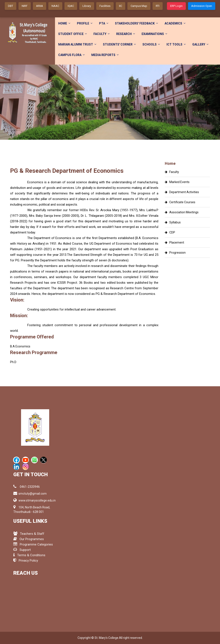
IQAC (71, 6)
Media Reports (105, 55)
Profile (85, 23)
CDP (170, 232)
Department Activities (182, 192)
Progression (175, 253)
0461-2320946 (27, 486)
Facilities (105, 6)
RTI (158, 6)
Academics (175, 23)
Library (87, 6)
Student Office (73, 34)
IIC (121, 6)
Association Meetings (182, 212)
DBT (11, 6)
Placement (174, 242)
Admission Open (202, 6)
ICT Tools (176, 44)
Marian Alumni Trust (77, 44)
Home (64, 23)
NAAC (55, 6)
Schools (151, 44)
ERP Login (176, 6)
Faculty (102, 34)
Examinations (154, 34)
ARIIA (40, 6)
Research (126, 34)
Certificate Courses (180, 202)
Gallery (200, 44)
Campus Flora (71, 55)
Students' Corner (119, 44)
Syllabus (173, 222)
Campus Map (139, 6)
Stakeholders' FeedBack (136, 23)
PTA (104, 23)
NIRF (25, 6)
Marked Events (177, 182)
